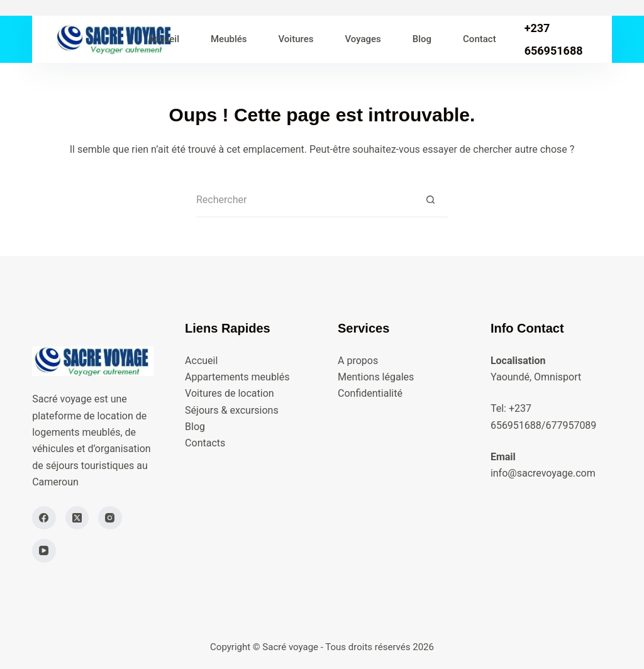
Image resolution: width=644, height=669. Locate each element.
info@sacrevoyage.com (543, 473)
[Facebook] (44, 518)
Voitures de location (230, 393)
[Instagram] (110, 518)
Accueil (164, 39)
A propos (358, 361)
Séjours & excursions (232, 410)
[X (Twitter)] (77, 518)
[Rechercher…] (305, 200)
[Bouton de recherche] (430, 200)
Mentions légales (376, 377)
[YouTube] (44, 551)
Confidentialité (370, 393)
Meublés (229, 39)
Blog (422, 39)
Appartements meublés (237, 377)
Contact (480, 39)
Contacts (205, 443)
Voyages (363, 39)
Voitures (296, 39)
